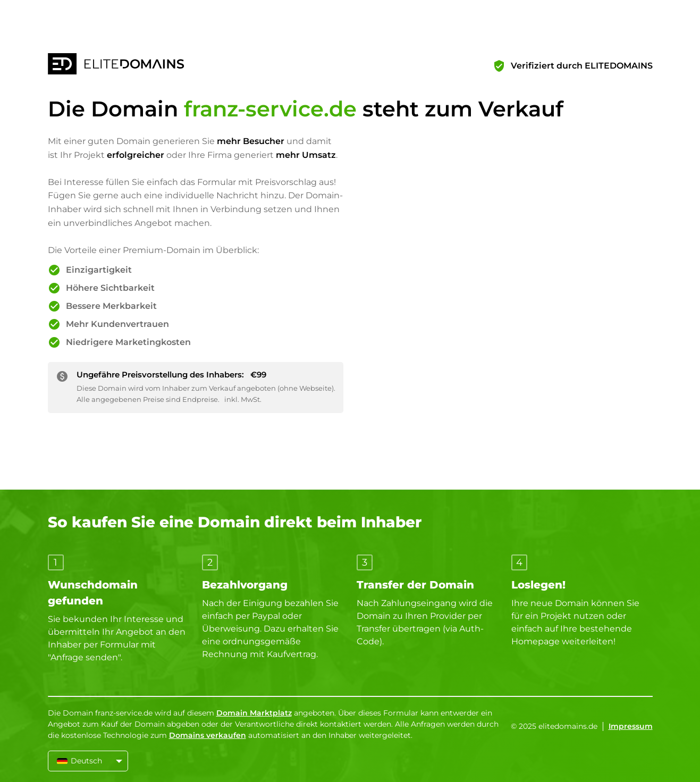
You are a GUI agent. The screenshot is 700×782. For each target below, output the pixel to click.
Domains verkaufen (208, 735)
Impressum (631, 726)
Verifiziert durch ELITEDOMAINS (582, 66)
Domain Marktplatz (254, 713)
